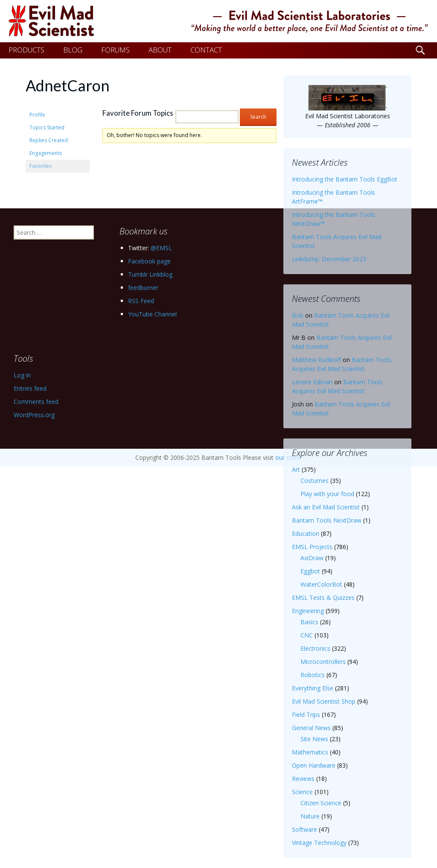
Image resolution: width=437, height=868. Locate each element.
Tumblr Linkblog (150, 274)
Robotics (313, 675)
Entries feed (30, 388)
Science (302, 792)
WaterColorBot (321, 584)
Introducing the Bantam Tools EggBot (345, 179)
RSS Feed (141, 301)
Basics (309, 622)
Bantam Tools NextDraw (327, 520)
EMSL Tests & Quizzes (323, 598)
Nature (310, 816)
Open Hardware (314, 765)
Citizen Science (321, 803)
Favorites (41, 166)
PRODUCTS (26, 50)
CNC (307, 635)
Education (306, 533)
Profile (37, 115)
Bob (298, 315)
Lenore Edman (312, 382)
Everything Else (313, 688)
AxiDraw (312, 558)
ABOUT (160, 50)
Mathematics (310, 752)
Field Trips (306, 715)
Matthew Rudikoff (316, 360)
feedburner (143, 288)
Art (296, 469)
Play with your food (327, 494)
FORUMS (115, 50)
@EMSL (161, 248)
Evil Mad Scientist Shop (324, 701)
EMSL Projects (312, 547)
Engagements (46, 153)
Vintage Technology (319, 843)
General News (311, 728)
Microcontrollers (323, 662)
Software (304, 829)
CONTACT (206, 50)
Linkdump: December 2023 (329, 259)
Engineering (308, 611)
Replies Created (49, 140)
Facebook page (149, 261)
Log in (22, 375)
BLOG (73, 50)
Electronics (315, 648)
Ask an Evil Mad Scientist (326, 507)
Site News (314, 739)
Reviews (303, 779)
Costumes (315, 481)
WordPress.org (34, 415)
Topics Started (47, 127)
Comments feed (36, 402)
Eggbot (310, 571)
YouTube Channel (152, 314)
